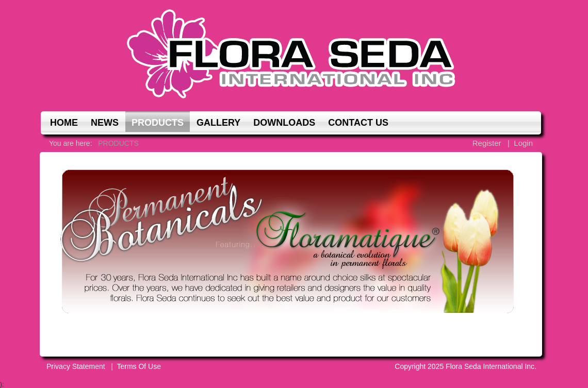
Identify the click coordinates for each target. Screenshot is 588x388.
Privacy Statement (76, 366)
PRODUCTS (118, 143)
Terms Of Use (139, 366)
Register (487, 143)
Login (523, 143)
